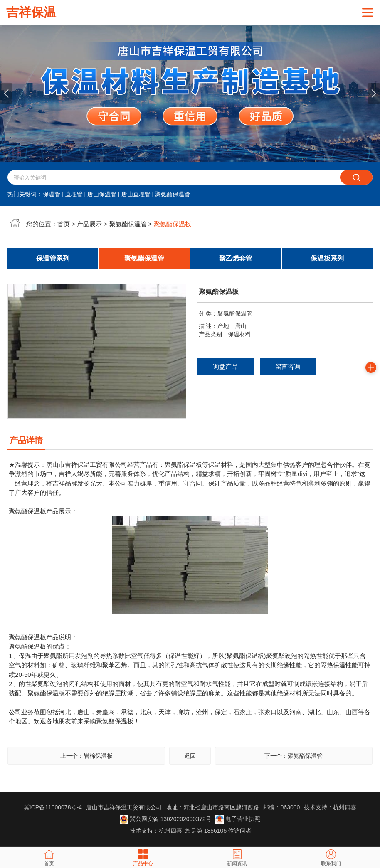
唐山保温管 (102, 195)
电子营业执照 (238, 820)
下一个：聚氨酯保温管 (294, 757)
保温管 (52, 195)
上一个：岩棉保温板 (86, 757)
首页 (64, 224)
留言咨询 (288, 367)
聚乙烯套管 (236, 259)
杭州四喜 (170, 831)
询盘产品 (225, 367)
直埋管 (74, 195)
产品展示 (89, 224)
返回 (190, 757)
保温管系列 (53, 259)
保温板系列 (327, 259)
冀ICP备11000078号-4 (53, 808)
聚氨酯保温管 (173, 195)
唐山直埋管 (136, 195)
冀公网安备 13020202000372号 (166, 820)
